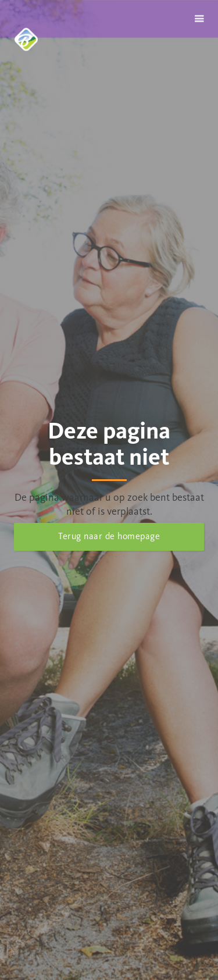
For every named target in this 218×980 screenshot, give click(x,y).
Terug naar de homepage (109, 536)
